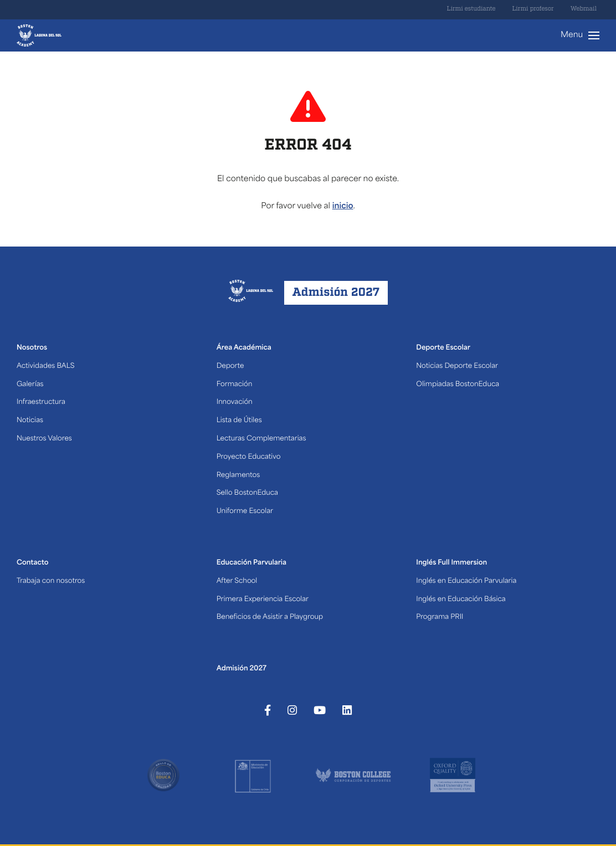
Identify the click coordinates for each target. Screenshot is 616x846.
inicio (343, 206)
